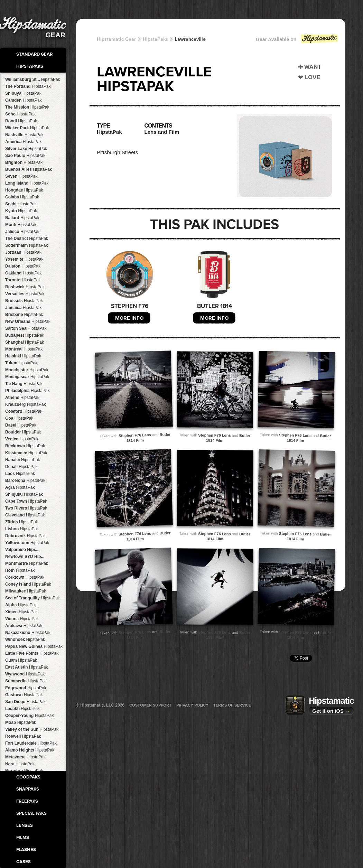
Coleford (24, 411)
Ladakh (22, 709)
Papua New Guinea (34, 646)
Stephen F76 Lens (135, 435)
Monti (21, 225)
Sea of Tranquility (32, 598)
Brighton (24, 162)
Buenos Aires (29, 169)
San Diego (25, 702)
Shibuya (23, 93)
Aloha (21, 605)
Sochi (21, 204)
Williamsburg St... (33, 80)
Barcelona (25, 480)
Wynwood (25, 674)
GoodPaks (28, 777)
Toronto (23, 280)
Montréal (24, 349)
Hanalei (23, 460)
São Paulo (25, 156)
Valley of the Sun (32, 729)
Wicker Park (27, 128)
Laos (20, 474)
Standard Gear (34, 54)
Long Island (27, 183)
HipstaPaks (30, 66)
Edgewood (26, 688)
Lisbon (22, 529)
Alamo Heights (30, 750)
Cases (24, 862)
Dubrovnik (25, 536)
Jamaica (23, 308)
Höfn (20, 570)
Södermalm (26, 245)
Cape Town (26, 501)
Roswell (23, 736)
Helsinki (23, 356)
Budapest (25, 335)
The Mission (27, 107)
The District (27, 239)
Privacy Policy (192, 705)
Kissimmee (26, 453)
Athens (22, 398)
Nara (20, 764)
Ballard (22, 218)
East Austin (27, 667)
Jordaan (23, 252)
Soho (20, 114)
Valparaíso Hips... (22, 550)
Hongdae (24, 190)
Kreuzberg (25, 404)
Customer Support (150, 705)
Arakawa (24, 626)
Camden (23, 100)
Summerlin (26, 681)
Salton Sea (26, 328)
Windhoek (25, 640)
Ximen (21, 612)
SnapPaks (28, 789)
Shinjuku (24, 494)
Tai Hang (24, 384)
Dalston (23, 266)
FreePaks (27, 801)
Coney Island (28, 584)
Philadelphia (27, 391)
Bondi (21, 121)
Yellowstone (27, 543)
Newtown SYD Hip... (25, 557)
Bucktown (25, 446)
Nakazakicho (28, 633)
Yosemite (24, 259)
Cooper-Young (29, 716)
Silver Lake (26, 149)
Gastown (24, 695)
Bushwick (25, 287)
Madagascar (27, 377)
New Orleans (28, 321)
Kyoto (21, 211)
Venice (22, 439)
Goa (19, 418)
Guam (21, 660)
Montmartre (27, 563)
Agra (20, 487)
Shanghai (25, 342)
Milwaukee (26, 591)
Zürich (22, 522)
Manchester (27, 370)
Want (313, 67)
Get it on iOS (331, 711)
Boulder (23, 432)
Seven (21, 176)
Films (23, 838)
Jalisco (22, 232)
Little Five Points (32, 653)
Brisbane (24, 315)
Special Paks (31, 813)
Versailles (25, 294)
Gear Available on (297, 41)
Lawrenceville (190, 39)
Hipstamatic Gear (116, 39)
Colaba (22, 197)
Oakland (23, 273)
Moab (21, 722)
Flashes (26, 850)
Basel (21, 425)
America (23, 142)
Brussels (24, 301)
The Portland (28, 86)
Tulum (21, 363)
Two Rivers (26, 508)
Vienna (22, 619)
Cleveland (25, 515)
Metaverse (25, 757)
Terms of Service (232, 705)
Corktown (25, 577)
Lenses (25, 825)
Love (313, 77)
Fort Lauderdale (31, 743)
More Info (129, 318)
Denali (21, 467)
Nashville (24, 135)
